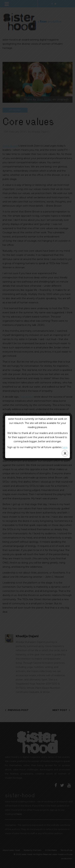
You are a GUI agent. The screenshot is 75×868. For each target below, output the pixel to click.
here (65, 447)
